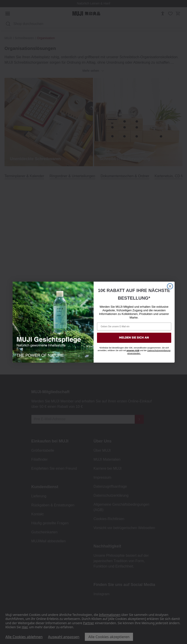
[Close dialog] (170, 286)
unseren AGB (133, 350)
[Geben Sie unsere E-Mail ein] (134, 326)
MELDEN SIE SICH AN (134, 338)
